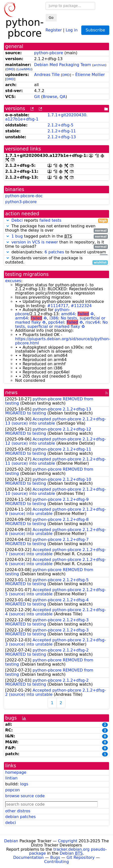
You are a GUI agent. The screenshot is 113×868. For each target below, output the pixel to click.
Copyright (68, 841)
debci (11, 823)
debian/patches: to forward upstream (56, 252)
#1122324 (81, 306)
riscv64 (93, 322)
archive (99, 65)
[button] (8, 220)
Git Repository (80, 857)
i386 (54, 318)
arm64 (22, 318)
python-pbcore (49, 53)
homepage (16, 772)
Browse (50, 97)
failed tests (50, 220)
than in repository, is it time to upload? (56, 244)
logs (24, 784)
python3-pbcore (21, 202)
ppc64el (56, 322)
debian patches (20, 817)
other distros (18, 811)
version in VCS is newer (35, 242)
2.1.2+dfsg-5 (60, 125)
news (11, 393)
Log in (72, 30)
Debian (11, 841)
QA (63, 97)
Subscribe (95, 30)
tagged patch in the (56, 236)
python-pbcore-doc (24, 196)
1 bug (17, 236)
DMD (10, 69)
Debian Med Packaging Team (63, 65)
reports (56, 221)
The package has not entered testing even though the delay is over (56, 228)
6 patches (54, 252)
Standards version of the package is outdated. (56, 260)
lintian (11, 778)
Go (51, 18)
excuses (13, 281)
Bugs (55, 857)
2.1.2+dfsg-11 (62, 131)
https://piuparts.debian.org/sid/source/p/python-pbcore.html (63, 341)
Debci (17, 220)
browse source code (25, 796)
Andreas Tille (47, 75)
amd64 (68, 314)
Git (37, 97)
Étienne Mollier (90, 75)
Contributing (56, 862)
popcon (13, 790)
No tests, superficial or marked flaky (61, 324)
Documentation (28, 857)
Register (54, 30)
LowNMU (24, 69)
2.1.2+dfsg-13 (62, 137)
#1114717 (58, 306)
